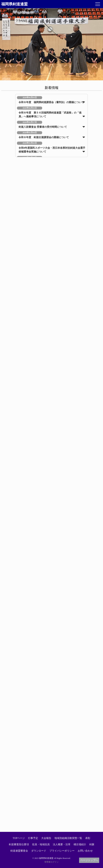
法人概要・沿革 (62, 844)
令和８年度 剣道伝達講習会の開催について (44, 137)
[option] (51, 44)
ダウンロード (39, 851)
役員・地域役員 (41, 844)
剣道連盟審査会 (19, 851)
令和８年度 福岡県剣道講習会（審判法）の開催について (51, 102)
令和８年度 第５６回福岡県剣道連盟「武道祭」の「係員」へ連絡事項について (50, 115)
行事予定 (33, 838)
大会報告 (46, 838)
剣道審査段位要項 (19, 844)
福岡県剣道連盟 (14, 4)
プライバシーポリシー (62, 851)
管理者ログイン (51, 862)
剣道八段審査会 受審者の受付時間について (43, 127)
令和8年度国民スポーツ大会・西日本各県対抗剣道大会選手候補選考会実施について (52, 150)
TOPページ (19, 838)
